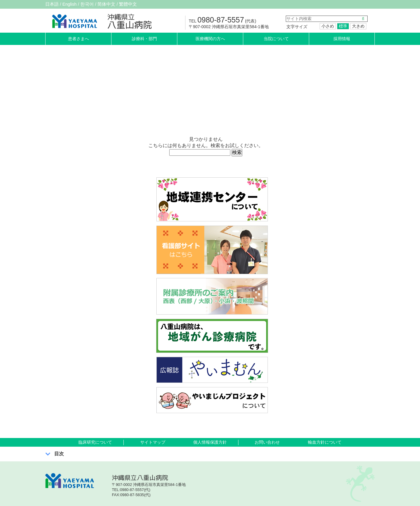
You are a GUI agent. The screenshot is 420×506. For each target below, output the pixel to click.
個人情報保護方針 (210, 442)
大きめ (358, 26)
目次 (59, 454)
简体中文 (111, 4)
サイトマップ (153, 442)
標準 (343, 26)
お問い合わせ (267, 442)
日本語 (52, 4)
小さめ (328, 26)
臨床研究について (95, 442)
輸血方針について (325, 442)
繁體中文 (135, 4)
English (71, 4)
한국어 (90, 4)
